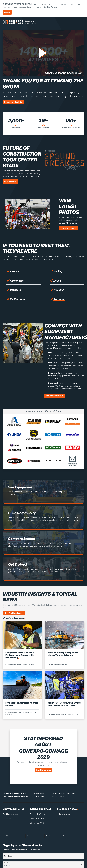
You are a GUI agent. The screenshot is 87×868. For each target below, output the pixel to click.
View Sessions (11, 182)
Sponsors (20, 836)
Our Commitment (53, 836)
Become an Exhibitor (13, 102)
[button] (82, 22)
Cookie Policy (50, 7)
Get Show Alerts (43, 770)
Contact (39, 836)
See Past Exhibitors (55, 396)
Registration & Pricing (39, 814)
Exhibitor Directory (11, 814)
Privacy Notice (68, 836)
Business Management (15, 665)
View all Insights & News (14, 618)
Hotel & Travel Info (37, 819)
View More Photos (68, 228)
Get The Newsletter (14, 613)
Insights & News (67, 809)
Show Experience (14, 809)
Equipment (30, 665)
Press (30, 836)
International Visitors (39, 823)
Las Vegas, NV (30, 21)
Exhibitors (8, 836)
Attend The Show (41, 809)
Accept (7, 12)
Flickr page (71, 223)
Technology (63, 665)
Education (7, 819)
